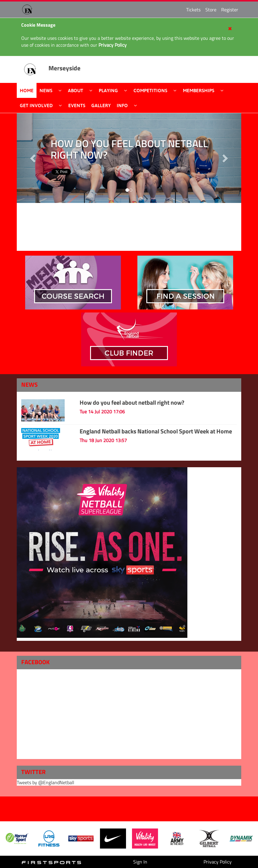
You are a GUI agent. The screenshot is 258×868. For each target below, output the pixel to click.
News (46, 90)
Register (230, 10)
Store (211, 10)
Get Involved (36, 105)
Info (122, 105)
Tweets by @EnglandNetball (45, 782)
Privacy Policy (218, 862)
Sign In (140, 862)
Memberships (199, 90)
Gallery (101, 105)
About (76, 90)
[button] (225, 158)
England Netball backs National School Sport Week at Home (156, 431)
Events (77, 105)
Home (27, 90)
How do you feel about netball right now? (132, 402)
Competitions (150, 90)
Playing (108, 90)
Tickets (193, 10)
